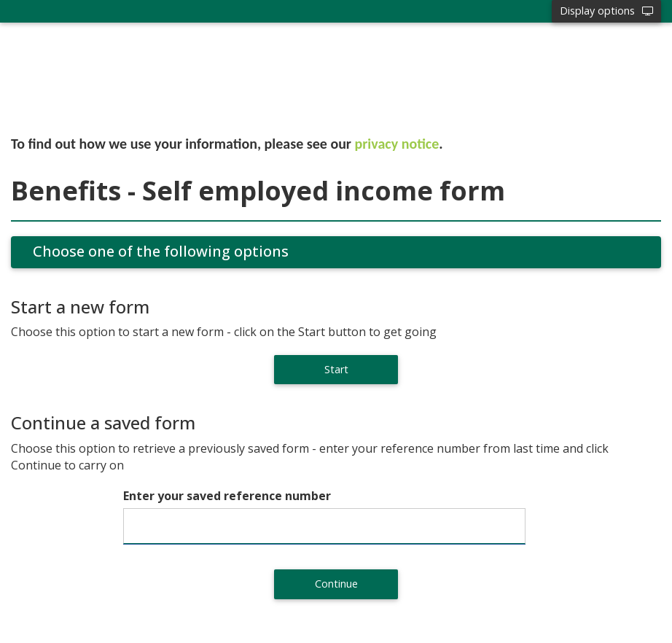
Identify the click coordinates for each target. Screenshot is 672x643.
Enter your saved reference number (227, 496)
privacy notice (397, 144)
